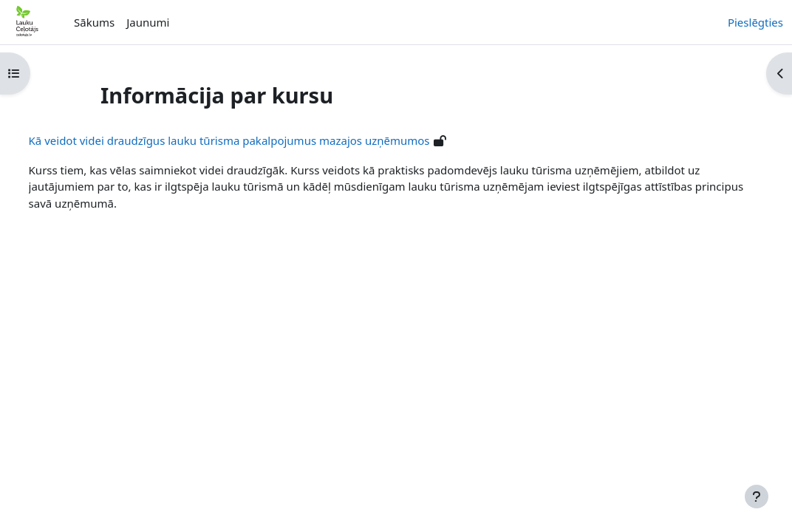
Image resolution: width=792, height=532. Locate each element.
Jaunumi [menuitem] (148, 22)
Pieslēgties (755, 22)
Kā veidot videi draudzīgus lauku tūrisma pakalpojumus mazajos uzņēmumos (257, 140)
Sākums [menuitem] (94, 22)
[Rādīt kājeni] (757, 497)
